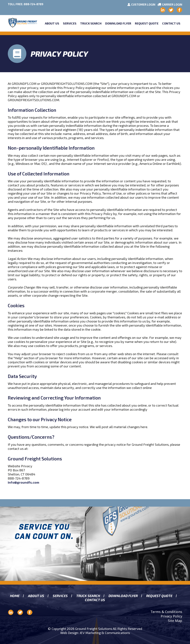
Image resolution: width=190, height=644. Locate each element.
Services (70, 23)
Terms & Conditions (166, 612)
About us (36, 596)
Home (15, 596)
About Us (52, 23)
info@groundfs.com (23, 482)
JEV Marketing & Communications (105, 633)
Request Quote (147, 23)
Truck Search (91, 23)
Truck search (88, 596)
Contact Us (171, 23)
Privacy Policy (171, 616)
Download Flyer (118, 23)
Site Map (175, 621)
